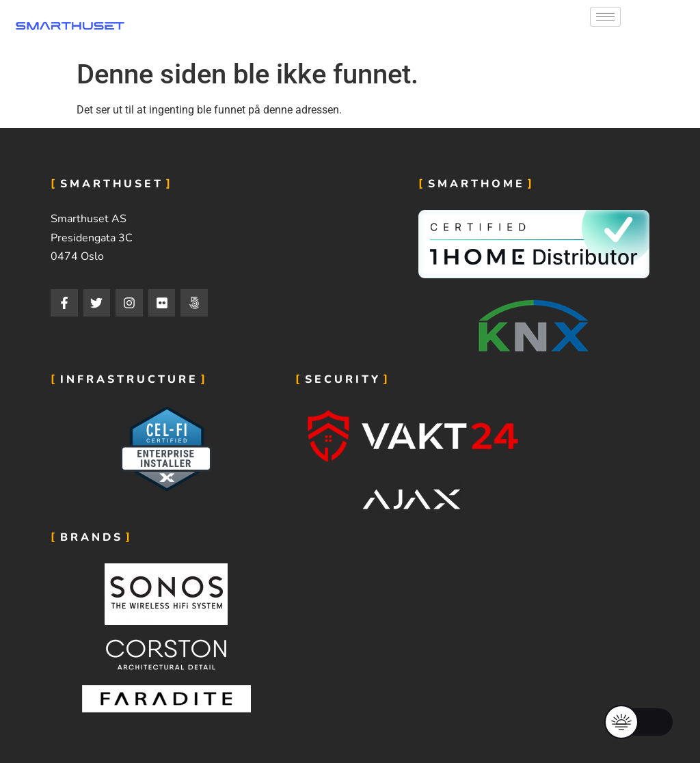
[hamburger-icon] (605, 17)
